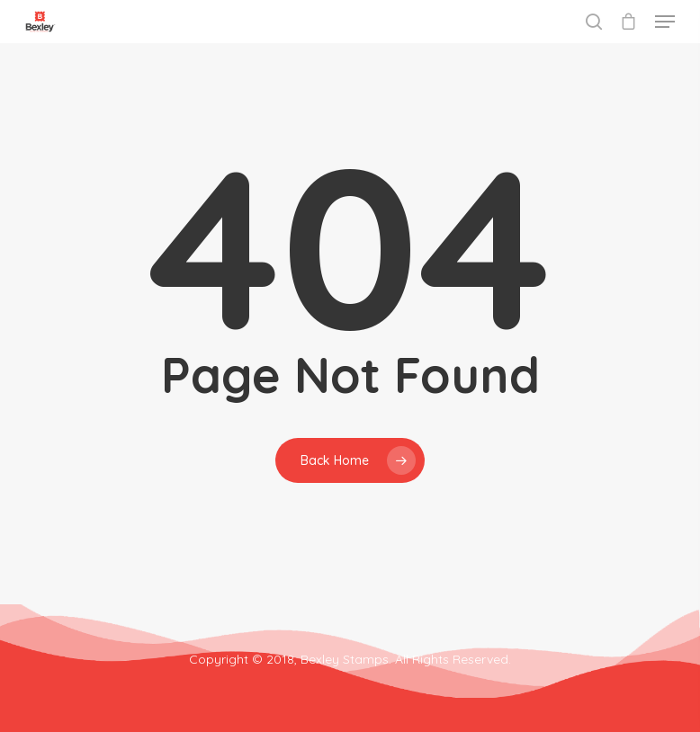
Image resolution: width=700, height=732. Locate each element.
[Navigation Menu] (665, 22)
